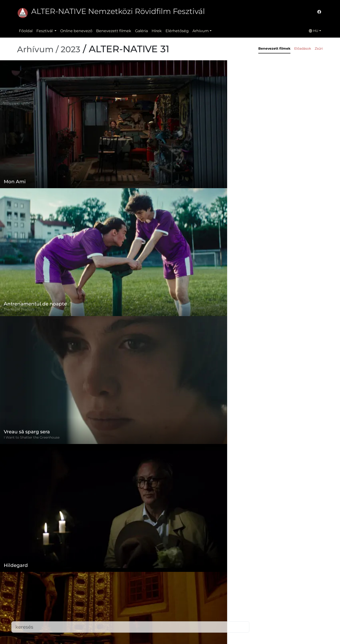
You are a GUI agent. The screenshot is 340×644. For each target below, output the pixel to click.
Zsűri (319, 48)
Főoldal (26, 31)
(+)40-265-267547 (243, 601)
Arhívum (201, 31)
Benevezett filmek (114, 31)
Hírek (157, 31)
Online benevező (76, 31)
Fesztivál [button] (45, 31)
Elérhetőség (177, 31)
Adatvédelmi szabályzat (143, 605)
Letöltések (131, 633)
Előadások (303, 48)
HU (314, 31)
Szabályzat (131, 596)
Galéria (141, 31)
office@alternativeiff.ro (248, 611)
